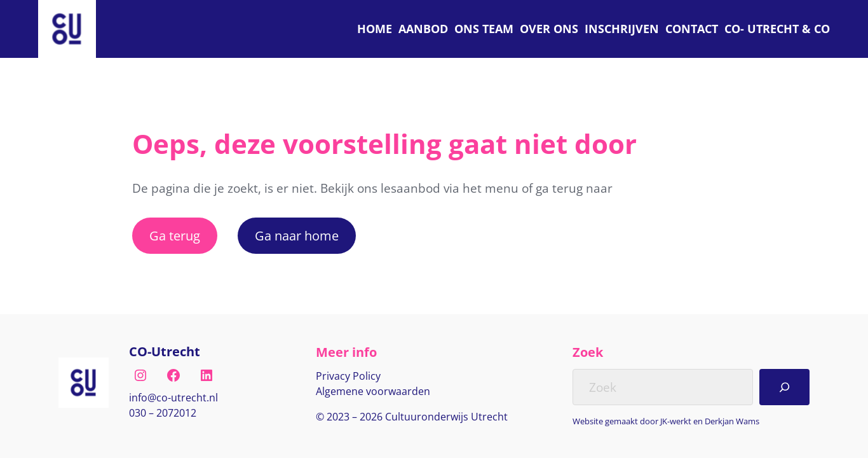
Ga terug (175, 235)
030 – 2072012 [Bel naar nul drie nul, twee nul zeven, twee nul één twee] (163, 413)
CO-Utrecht (165, 351)
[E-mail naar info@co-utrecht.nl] (173, 398)
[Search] (784, 387)
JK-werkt (676, 421)
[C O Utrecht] (777, 29)
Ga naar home (297, 235)
